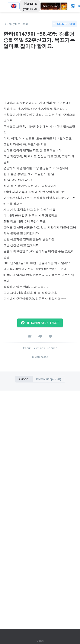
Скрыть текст (64, 24)
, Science (51, 348)
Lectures (39, 348)
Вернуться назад (16, 24)
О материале (40, 357)
